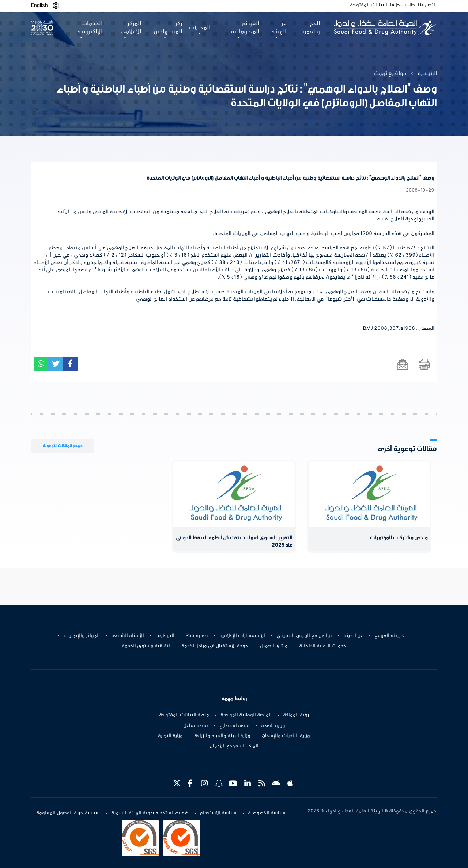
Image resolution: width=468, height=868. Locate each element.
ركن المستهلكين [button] (168, 28)
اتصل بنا (427, 5)
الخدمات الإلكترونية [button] (90, 28)
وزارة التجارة (170, 736)
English (39, 5)
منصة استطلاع (235, 726)
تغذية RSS (197, 636)
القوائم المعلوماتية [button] (245, 28)
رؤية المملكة (296, 715)
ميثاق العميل (274, 646)
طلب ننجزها (403, 5)
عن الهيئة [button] (279, 28)
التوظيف (165, 636)
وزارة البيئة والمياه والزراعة (222, 736)
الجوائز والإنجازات (82, 636)
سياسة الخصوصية (267, 813)
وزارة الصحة (273, 726)
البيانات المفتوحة (369, 5)
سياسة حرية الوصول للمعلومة (68, 813)
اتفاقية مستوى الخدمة (146, 646)
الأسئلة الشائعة (128, 636)
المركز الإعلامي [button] (131, 28)
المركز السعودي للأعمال (234, 746)
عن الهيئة (353, 636)
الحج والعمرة (311, 28)
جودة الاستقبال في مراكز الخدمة (215, 646)
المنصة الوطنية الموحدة (246, 715)
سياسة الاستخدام (218, 813)
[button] (56, 6)
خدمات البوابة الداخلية (323, 646)
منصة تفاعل (196, 726)
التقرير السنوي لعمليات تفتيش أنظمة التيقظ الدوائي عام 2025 (234, 542)
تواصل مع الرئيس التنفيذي (304, 636)
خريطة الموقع (389, 636)
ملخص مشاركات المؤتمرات (399, 538)
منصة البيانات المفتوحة (184, 715)
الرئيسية (427, 73)
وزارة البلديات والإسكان (286, 736)
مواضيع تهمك (390, 73)
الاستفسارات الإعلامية (242, 636)
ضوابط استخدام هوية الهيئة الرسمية (150, 813)
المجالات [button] (200, 28)
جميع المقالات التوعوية (63, 446)
